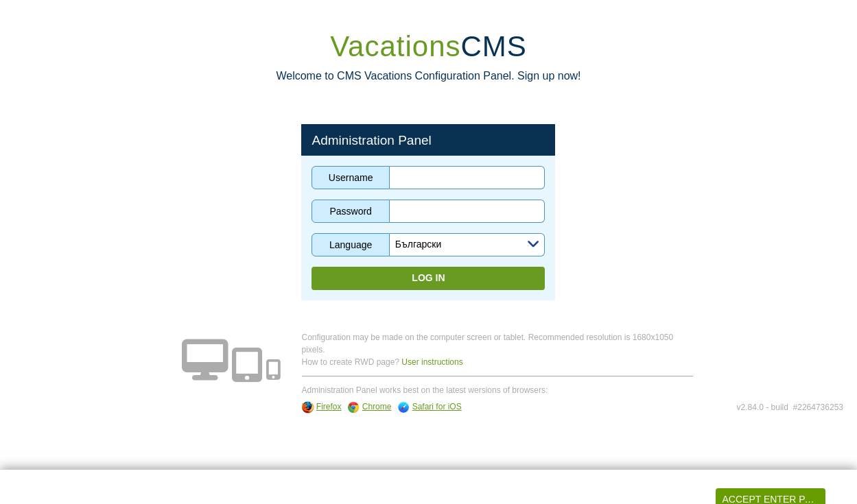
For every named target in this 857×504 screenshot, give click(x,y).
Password (350, 211)
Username (351, 178)
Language (351, 245)
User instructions (432, 362)
